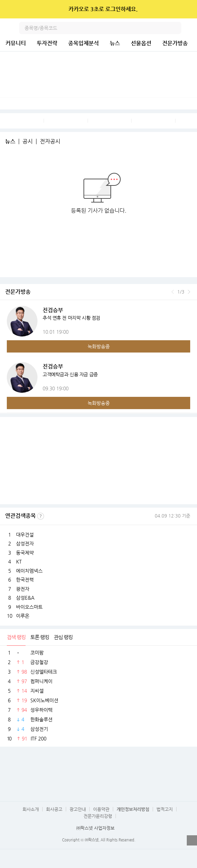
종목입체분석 (84, 43)
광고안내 (78, 809)
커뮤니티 (16, 43)
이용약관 (101, 809)
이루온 (23, 616)
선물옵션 (141, 43)
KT (19, 562)
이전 (173, 292)
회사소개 (31, 809)
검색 (175, 28)
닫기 (187, 9)
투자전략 (47, 43)
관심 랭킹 (63, 637)
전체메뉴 (191, 28)
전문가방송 (175, 43)
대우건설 (25, 535)
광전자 (23, 589)
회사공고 (54, 809)
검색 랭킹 (16, 637)
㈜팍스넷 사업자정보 (95, 828)
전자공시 (50, 141)
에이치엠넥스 (29, 571)
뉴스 (115, 43)
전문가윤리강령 (98, 816)
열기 (192, 840)
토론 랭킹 (40, 637)
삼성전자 (25, 543)
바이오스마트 (29, 607)
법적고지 (165, 809)
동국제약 (25, 553)
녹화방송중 (99, 346)
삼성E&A (25, 598)
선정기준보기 (41, 516)
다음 (189, 292)
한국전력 (25, 580)
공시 (28, 141)
